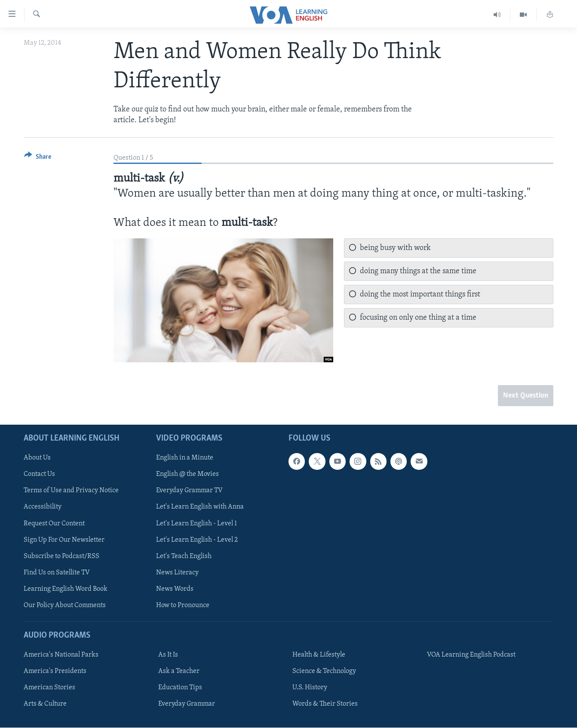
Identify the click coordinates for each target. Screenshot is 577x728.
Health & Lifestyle (319, 655)
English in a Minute (185, 458)
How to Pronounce (183, 605)
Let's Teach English (184, 556)
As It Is (168, 655)
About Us (37, 458)
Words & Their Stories (325, 704)
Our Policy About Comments (65, 605)
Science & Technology (324, 672)
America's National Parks (61, 655)
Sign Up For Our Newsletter (64, 540)
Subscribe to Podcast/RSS (61, 556)
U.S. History (310, 688)
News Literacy (177, 573)
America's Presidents (55, 672)
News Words (175, 589)
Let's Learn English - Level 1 (196, 524)
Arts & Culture (45, 704)
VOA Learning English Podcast (471, 655)
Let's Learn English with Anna (200, 507)
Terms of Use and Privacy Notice (71, 491)
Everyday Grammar (187, 704)
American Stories (49, 688)
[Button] (38, 158)
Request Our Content (54, 524)
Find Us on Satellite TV (57, 573)
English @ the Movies (187, 475)
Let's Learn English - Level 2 (197, 540)
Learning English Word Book (66, 589)
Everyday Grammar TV (189, 491)
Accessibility (43, 507)
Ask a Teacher (179, 672)
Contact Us (39, 475)
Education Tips (180, 688)
